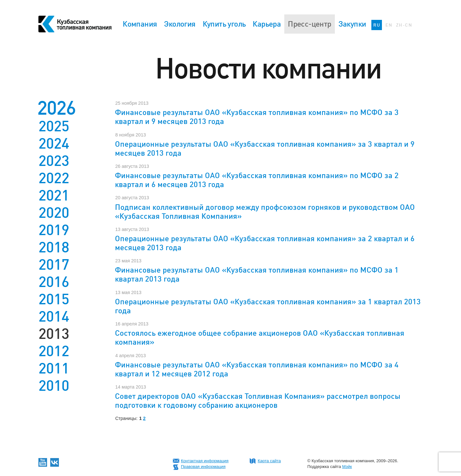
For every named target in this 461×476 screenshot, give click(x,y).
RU (377, 25)
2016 (54, 282)
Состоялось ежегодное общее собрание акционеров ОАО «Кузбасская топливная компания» (260, 337)
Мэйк (347, 467)
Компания (140, 24)
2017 (54, 265)
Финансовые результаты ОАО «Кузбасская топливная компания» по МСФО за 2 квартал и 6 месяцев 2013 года (257, 180)
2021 (54, 195)
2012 (54, 351)
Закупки (352, 24)
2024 (54, 144)
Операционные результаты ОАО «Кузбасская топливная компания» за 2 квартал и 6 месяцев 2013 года (265, 243)
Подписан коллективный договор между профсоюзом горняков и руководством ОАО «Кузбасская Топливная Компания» (265, 212)
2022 (54, 178)
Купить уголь (224, 24)
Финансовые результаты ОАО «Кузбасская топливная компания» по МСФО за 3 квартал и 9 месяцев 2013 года (257, 117)
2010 (54, 386)
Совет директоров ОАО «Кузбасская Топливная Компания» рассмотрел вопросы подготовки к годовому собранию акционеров (258, 401)
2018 (54, 247)
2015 (54, 299)
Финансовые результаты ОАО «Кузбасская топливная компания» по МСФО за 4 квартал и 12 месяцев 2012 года (257, 369)
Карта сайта (269, 461)
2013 (54, 334)
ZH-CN (404, 25)
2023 (54, 161)
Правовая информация (203, 467)
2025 (54, 126)
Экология (180, 24)
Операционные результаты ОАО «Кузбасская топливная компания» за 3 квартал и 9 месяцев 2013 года (265, 148)
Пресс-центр (309, 24)
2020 (54, 213)
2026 (56, 108)
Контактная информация (205, 461)
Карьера (267, 24)
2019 (54, 230)
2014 (54, 316)
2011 (54, 368)
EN (389, 25)
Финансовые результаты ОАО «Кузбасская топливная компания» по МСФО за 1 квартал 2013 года (257, 274)
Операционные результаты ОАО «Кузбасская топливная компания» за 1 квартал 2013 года (268, 306)
